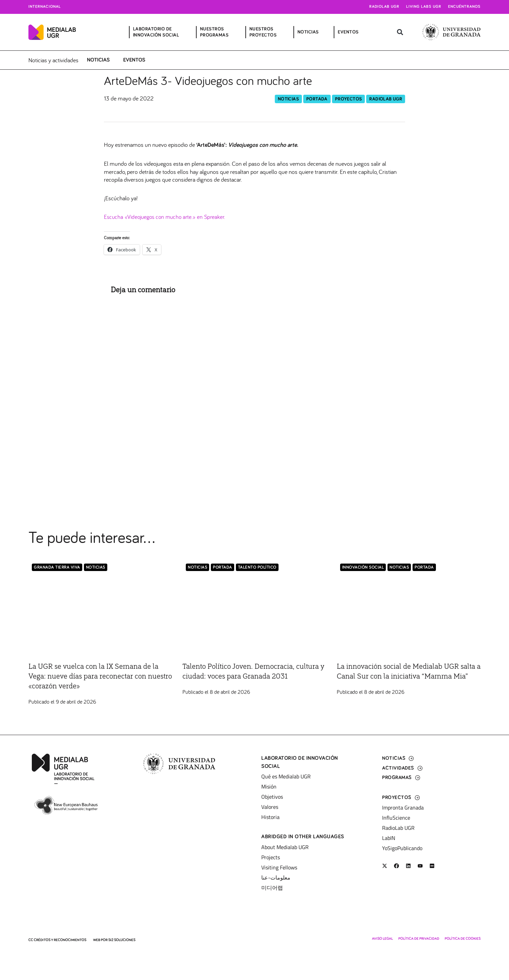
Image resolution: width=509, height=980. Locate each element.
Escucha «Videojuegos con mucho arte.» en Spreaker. (167, 217)
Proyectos (349, 99)
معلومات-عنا (276, 878)
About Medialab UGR (285, 847)
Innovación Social (363, 568)
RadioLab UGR (386, 99)
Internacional (45, 7)
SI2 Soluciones (122, 940)
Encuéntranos (464, 7)
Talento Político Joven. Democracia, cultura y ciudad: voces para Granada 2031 (246, 677)
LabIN (389, 838)
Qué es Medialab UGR (286, 776)
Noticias (98, 60)
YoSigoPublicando (402, 848)
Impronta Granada (403, 807)
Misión (269, 787)
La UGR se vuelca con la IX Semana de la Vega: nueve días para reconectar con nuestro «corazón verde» (99, 677)
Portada (317, 99)
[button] (400, 32)
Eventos (134, 60)
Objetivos (272, 797)
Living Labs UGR (424, 7)
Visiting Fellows (279, 867)
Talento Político (257, 568)
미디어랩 (272, 888)
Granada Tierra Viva (57, 568)
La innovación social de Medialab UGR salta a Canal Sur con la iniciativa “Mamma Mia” (404, 677)
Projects (271, 857)
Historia (270, 817)
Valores (270, 807)
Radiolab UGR (384, 7)
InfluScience (396, 818)
